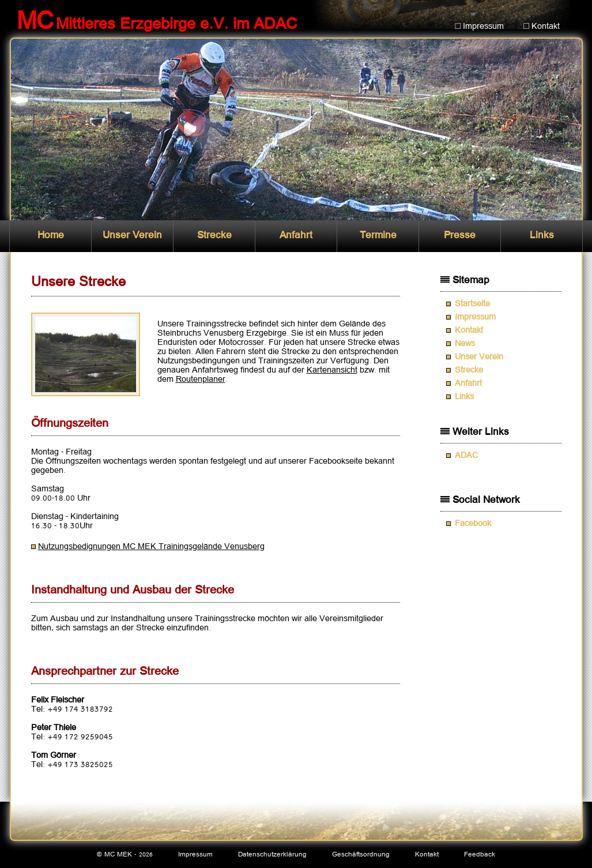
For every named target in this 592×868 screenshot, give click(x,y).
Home (51, 236)
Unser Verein (132, 236)
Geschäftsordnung (361, 854)
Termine (378, 236)
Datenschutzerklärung (272, 854)
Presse (460, 236)
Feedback (480, 854)
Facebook (473, 524)
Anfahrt (296, 236)
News (465, 344)
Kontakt (469, 330)
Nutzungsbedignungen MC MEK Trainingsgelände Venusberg (151, 547)
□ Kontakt (542, 27)
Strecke (214, 236)
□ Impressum (480, 27)
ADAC (466, 456)
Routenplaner (201, 379)
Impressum (475, 317)
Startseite (472, 304)
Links (542, 236)
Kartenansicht (332, 370)
